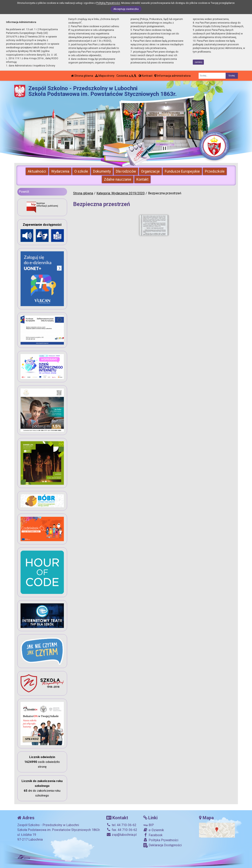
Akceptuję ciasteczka (126, 9)
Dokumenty (102, 171)
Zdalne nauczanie (118, 179)
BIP (149, 825)
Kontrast (146, 76)
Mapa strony (105, 76)
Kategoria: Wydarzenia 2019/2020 (121, 193)
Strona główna (82, 76)
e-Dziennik (154, 830)
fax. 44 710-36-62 (122, 830)
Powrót (24, 192)
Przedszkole (215, 171)
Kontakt (142, 179)
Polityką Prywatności (108, 3)
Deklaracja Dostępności (162, 845)
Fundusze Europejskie (182, 171)
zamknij (198, 62)
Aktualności (37, 171)
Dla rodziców (126, 171)
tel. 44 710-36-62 (121, 825)
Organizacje (150, 171)
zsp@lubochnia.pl (121, 835)
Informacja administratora (173, 76)
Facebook (153, 835)
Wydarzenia (60, 171)
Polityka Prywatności (161, 840)
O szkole (81, 171)
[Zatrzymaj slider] (165, 149)
